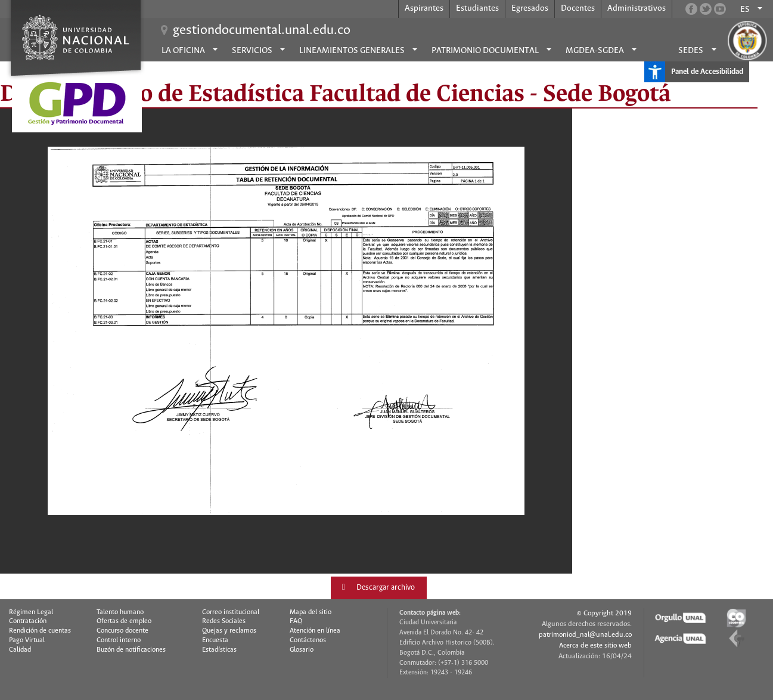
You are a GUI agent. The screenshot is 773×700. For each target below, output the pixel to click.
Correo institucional (231, 612)
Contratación (28, 621)
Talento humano (120, 612)
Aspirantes (424, 8)
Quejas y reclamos (229, 631)
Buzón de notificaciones (131, 650)
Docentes (578, 8)
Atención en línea (315, 631)
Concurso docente (122, 631)
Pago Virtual (27, 640)
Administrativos (637, 8)
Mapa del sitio (311, 612)
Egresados (530, 8)
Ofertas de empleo (124, 621)
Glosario (302, 650)
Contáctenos (308, 640)
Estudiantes (477, 8)
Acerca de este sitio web (595, 645)
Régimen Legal (31, 612)
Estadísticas (219, 650)
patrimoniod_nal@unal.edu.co (585, 635)
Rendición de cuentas (40, 631)
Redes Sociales (224, 621)
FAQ (296, 621)
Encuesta (215, 640)
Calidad (20, 650)
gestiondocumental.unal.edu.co (262, 30)
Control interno (119, 640)
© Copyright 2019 (604, 613)
